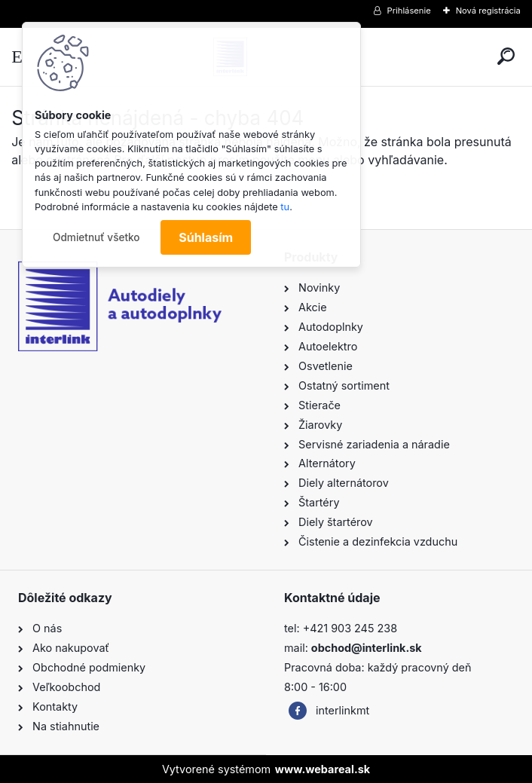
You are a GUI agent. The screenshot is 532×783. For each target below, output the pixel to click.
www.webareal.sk (323, 769)
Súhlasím (206, 237)
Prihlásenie (409, 11)
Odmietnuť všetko (96, 237)
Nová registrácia (488, 11)
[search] (506, 56)
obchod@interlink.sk (367, 648)
